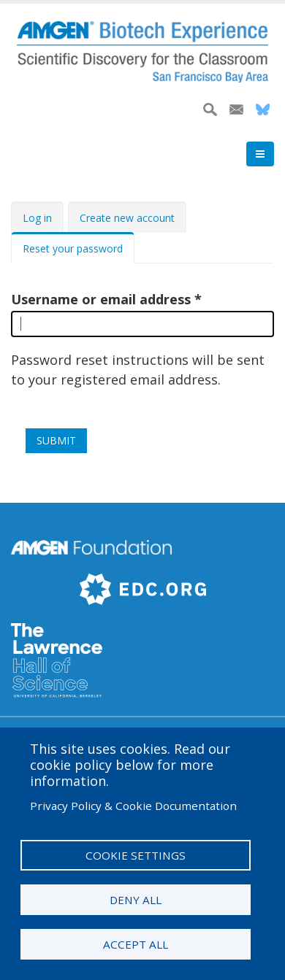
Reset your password (73, 248)
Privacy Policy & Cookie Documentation (133, 806)
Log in (37, 218)
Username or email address (101, 299)
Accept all (136, 944)
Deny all (136, 900)
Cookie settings (136, 855)
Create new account (127, 218)
